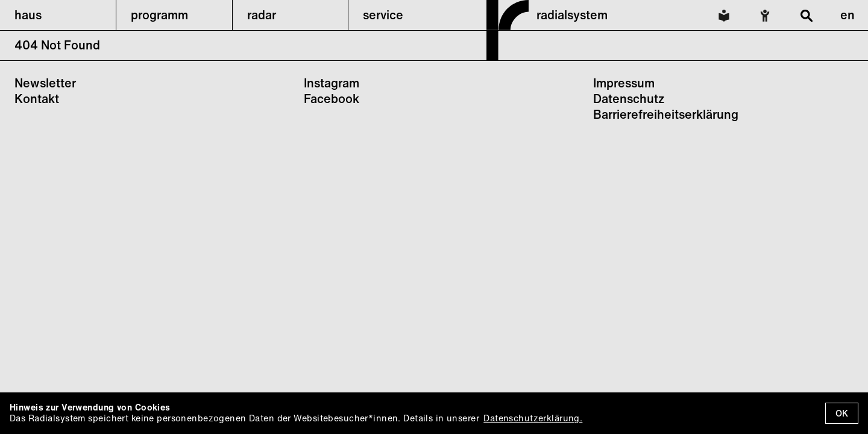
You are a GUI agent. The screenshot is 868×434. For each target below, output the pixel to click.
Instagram (332, 83)
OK (842, 413)
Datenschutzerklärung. (533, 418)
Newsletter (45, 83)
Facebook (332, 99)
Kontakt (37, 99)
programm (159, 15)
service (383, 15)
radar (262, 15)
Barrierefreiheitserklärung (666, 114)
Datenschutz (629, 99)
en (848, 15)
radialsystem (572, 15)
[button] (58, 15)
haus (28, 15)
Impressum (624, 83)
